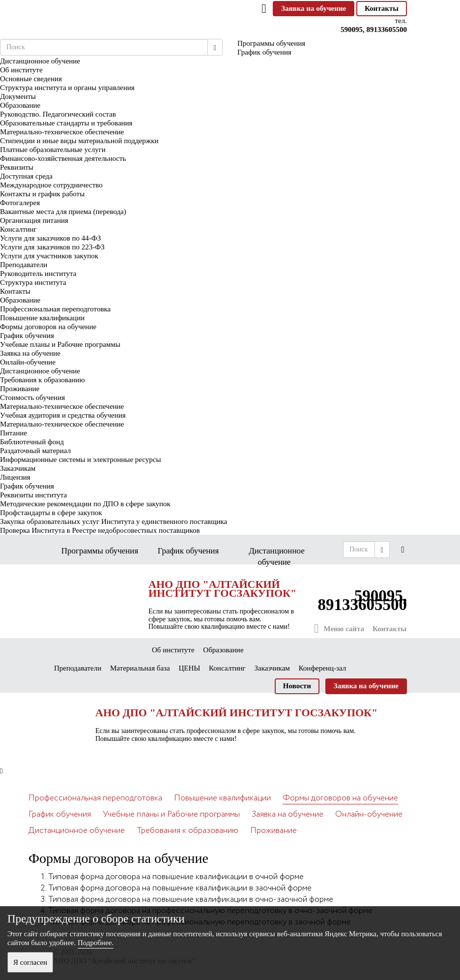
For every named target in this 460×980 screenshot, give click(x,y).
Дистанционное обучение (40, 371)
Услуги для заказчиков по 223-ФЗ (52, 247)
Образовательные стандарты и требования (66, 123)
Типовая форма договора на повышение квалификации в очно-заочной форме (191, 900)
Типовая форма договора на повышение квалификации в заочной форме (180, 888)
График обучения (27, 336)
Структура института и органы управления (67, 88)
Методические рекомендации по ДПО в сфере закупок (85, 504)
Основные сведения (31, 79)
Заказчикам (18, 468)
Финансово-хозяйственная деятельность (63, 158)
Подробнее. (96, 943)
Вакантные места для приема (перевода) (63, 212)
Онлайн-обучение (28, 362)
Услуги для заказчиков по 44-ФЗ (50, 238)
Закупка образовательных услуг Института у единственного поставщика (114, 521)
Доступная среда (26, 176)
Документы (18, 96)
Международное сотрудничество (51, 185)
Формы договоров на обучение (48, 327)
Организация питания (34, 220)
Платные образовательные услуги (53, 150)
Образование (20, 105)
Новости (297, 686)
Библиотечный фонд (32, 442)
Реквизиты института (33, 495)
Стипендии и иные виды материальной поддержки (79, 141)
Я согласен (30, 962)
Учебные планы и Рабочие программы (60, 344)
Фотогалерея (20, 203)
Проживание (20, 389)
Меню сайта (339, 628)
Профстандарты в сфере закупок (51, 513)
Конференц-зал (323, 668)
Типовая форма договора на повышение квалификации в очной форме (176, 877)
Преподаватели (24, 265)
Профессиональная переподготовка (55, 309)
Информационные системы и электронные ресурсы (81, 459)
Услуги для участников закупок (49, 256)
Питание (14, 433)
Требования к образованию (43, 380)
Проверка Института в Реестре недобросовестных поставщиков (100, 530)
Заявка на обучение (314, 8)
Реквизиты (17, 167)
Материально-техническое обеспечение (62, 132)
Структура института (33, 282)
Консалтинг (18, 229)
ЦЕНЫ (189, 668)
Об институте (21, 70)
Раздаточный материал (35, 451)
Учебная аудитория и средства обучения (63, 415)
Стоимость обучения (32, 398)
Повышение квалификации (42, 318)
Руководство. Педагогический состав (58, 114)
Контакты (382, 8)
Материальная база (140, 668)
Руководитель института (38, 274)
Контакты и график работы (42, 194)
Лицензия (15, 477)
